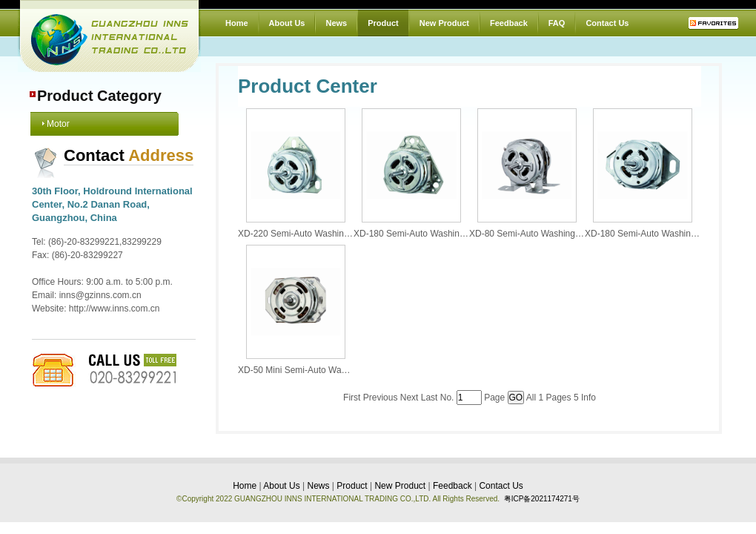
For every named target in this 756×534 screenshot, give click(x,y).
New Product (444, 23)
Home (237, 23)
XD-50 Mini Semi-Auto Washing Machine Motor (331, 370)
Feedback (509, 23)
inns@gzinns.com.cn (100, 295)
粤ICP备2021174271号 (542, 499)
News (336, 23)
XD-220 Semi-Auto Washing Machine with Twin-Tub (340, 234)
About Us (287, 23)
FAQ (557, 23)
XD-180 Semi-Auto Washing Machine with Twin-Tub (455, 234)
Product (383, 23)
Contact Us (607, 23)
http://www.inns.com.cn (115, 309)
